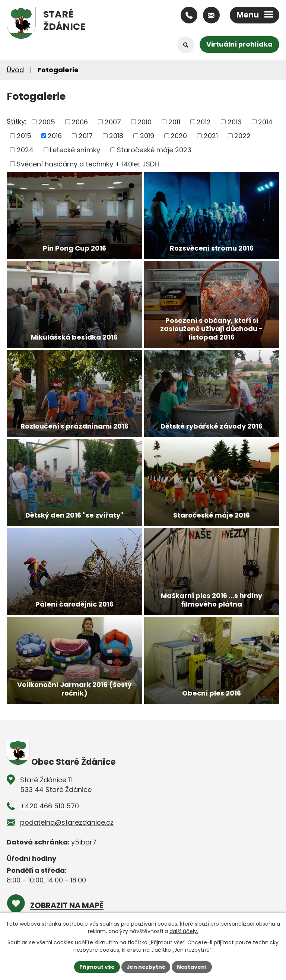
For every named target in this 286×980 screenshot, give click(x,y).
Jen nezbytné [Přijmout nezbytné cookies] (146, 967)
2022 (242, 136)
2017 (86, 136)
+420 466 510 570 (50, 806)
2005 (47, 122)
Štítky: (17, 121)
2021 (211, 136)
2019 (147, 136)
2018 (116, 136)
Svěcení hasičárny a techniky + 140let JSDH (88, 164)
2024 (25, 150)
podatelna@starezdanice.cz (67, 822)
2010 (144, 122)
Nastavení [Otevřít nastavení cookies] (192, 967)
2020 (179, 136)
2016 (55, 136)
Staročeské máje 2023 (154, 150)
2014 (265, 122)
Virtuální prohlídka (239, 44)
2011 (174, 122)
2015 (24, 136)
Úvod (15, 70)
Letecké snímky (75, 150)
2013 (235, 122)
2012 (204, 122)
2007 (113, 122)
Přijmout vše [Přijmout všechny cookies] (97, 967)
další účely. (184, 931)
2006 (80, 122)
